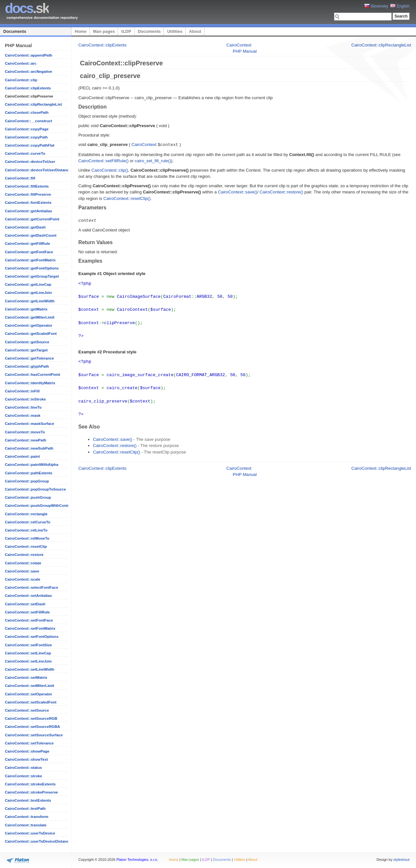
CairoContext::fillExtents (27, 186)
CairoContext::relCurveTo (28, 522)
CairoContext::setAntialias (28, 596)
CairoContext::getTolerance (29, 358)
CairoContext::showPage (27, 751)
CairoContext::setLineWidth (30, 669)
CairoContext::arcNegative (28, 72)
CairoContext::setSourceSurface (34, 735)
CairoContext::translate (26, 825)
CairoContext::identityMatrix (30, 383)
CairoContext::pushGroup (28, 497)
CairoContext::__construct (28, 121)
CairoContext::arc (21, 63)
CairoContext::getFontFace (29, 252)
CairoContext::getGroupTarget (32, 276)
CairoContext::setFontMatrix (30, 628)
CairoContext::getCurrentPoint (32, 219)
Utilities (175, 31)
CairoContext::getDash (25, 227)
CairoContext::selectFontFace (32, 587)
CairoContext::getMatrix (26, 309)
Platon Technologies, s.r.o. (137, 860)
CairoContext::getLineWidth (30, 301)
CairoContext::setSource (27, 710)
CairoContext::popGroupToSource (35, 489)
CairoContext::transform (27, 817)
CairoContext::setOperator (28, 694)
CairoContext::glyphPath (27, 366)
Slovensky (376, 6)
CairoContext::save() (238, 192)
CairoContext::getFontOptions (32, 268)
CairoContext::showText (26, 759)
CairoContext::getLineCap (28, 284)
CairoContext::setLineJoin (28, 661)
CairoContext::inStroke (25, 399)
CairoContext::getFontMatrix (30, 260)
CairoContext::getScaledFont (31, 334)
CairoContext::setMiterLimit (30, 686)
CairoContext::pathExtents (29, 473)
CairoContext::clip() (110, 170)
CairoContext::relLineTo (26, 530)
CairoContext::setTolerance (29, 743)
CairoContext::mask (23, 415)
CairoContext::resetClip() (127, 198)
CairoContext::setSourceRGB (31, 718)
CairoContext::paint (22, 456)
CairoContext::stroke (24, 776)
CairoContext (239, 45)
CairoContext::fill (20, 178)
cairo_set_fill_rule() (153, 160)
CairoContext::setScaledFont (31, 702)
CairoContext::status (23, 768)
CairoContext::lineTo (23, 407)
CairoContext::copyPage (27, 129)
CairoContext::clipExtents (28, 88)
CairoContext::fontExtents (28, 203)
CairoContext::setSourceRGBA (32, 727)
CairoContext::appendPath (29, 55)
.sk (27, 8)
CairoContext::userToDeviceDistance (38, 841)
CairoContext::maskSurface (30, 424)
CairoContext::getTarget (26, 350)
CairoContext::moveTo (25, 432)
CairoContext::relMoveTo (27, 538)
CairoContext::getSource (27, 342)
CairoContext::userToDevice (30, 833)
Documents (15, 31)
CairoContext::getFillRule (27, 243)
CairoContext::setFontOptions (32, 637)
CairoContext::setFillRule (27, 612)
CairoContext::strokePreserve (31, 792)
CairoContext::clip (21, 80)
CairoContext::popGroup (27, 481)
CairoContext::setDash (25, 604)
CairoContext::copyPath (26, 137)
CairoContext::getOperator (29, 325)
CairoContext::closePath (27, 112)
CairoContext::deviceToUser (30, 162)
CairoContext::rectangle (26, 514)
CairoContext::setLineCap (28, 653)
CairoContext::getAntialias (28, 211)
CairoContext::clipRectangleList (33, 104)
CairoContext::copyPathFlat (30, 145)
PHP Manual (245, 51)
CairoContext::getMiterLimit (30, 317)
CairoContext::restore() (281, 192)
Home (81, 31)
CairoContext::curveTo (25, 153)
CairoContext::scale (23, 579)
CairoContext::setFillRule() (104, 160)
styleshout (401, 860)
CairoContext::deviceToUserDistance (38, 170)
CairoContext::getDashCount (31, 235)
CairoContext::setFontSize (28, 645)
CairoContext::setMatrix (26, 677)
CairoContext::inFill (22, 391)
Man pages (104, 31)
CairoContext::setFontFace (29, 620)
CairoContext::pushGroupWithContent (39, 506)
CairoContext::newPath (26, 440)
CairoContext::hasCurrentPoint (32, 375)
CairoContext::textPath (25, 809)
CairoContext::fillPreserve (28, 194)
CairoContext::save (22, 571)
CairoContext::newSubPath (29, 448)
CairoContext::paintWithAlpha (32, 465)
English (400, 6)
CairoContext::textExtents (28, 800)
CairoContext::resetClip (26, 546)
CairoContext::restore (24, 555)
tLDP (126, 31)
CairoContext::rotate (23, 563)
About (195, 31)
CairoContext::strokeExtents (30, 784)
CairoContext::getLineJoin (28, 293)
